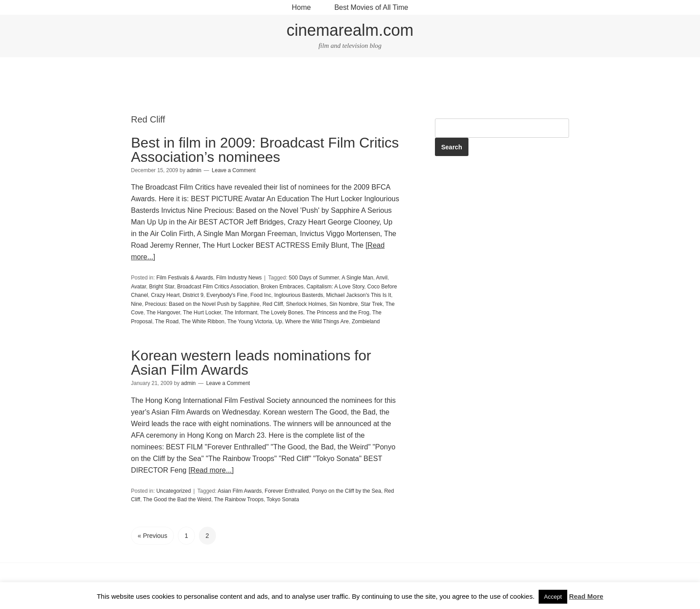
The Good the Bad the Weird (177, 499)
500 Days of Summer (314, 278)
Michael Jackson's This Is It (359, 295)
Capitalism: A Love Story (335, 287)
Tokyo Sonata (283, 499)
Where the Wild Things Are (317, 321)
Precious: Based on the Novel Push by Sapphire (202, 304)
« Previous (152, 536)
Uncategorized (174, 491)
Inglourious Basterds (298, 295)
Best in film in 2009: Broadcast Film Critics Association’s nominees (265, 150)
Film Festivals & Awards (185, 278)
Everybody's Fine (227, 295)
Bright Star (161, 287)
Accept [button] (553, 597)
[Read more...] (211, 470)
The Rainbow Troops (239, 499)
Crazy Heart (165, 295)
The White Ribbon (203, 321)
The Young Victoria (250, 321)
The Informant (241, 313)
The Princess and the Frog (338, 313)
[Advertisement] (350, 87)
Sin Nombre (344, 304)
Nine (137, 304)
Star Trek (372, 304)
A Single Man (357, 278)
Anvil (382, 278)
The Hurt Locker (202, 313)
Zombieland (366, 321)
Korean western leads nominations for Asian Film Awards (251, 363)
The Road (167, 321)
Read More (586, 596)
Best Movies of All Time (371, 7)
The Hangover (163, 313)
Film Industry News (239, 278)
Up (279, 321)
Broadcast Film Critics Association (217, 287)
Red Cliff (273, 304)
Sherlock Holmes (306, 304)
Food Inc (261, 295)
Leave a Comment (234, 170)
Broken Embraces (282, 287)
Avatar (139, 287)
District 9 (193, 295)
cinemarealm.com (350, 30)
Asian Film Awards (240, 491)
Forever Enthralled (287, 491)
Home (302, 7)
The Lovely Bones (282, 313)
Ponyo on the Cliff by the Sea (346, 491)
